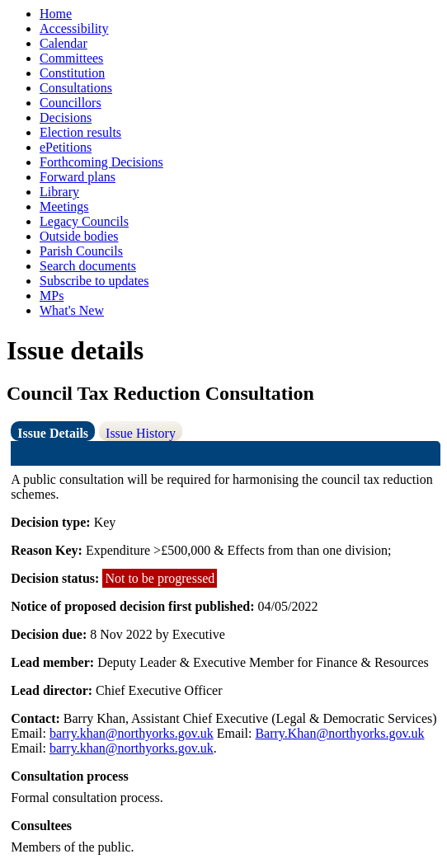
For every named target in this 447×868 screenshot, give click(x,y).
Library (59, 192)
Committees (71, 58)
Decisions (66, 117)
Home (56, 14)
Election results (80, 132)
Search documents (88, 266)
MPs (52, 296)
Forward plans (78, 177)
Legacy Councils (84, 221)
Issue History (141, 433)
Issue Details (53, 433)
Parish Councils (81, 251)
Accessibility (74, 28)
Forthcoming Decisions (101, 162)
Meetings (64, 206)
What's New (72, 310)
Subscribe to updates (94, 281)
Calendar (64, 43)
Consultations (76, 88)
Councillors (71, 103)
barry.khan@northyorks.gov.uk (132, 733)
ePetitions (66, 147)
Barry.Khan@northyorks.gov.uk (339, 733)
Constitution (72, 73)
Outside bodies (79, 236)
